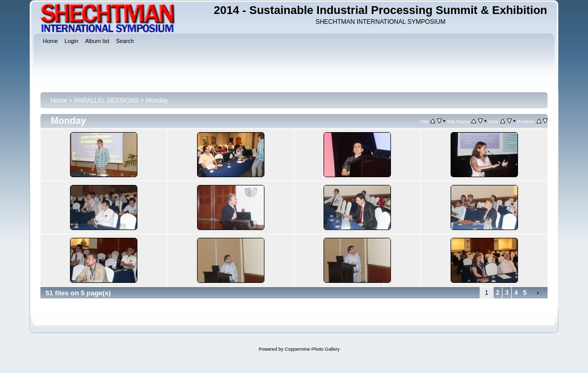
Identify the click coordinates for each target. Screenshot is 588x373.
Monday (157, 101)
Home (59, 101)
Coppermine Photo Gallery (312, 349)
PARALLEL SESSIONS (106, 101)
